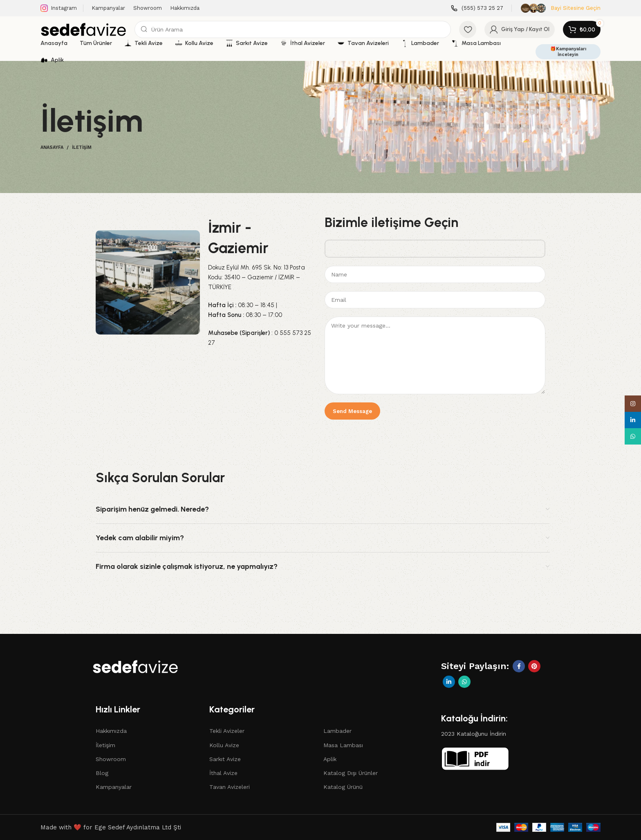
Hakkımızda (111, 731)
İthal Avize (223, 773)
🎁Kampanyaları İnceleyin (568, 52)
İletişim (105, 745)
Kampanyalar (114, 787)
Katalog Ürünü (343, 787)
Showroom (111, 759)
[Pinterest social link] (534, 666)
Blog (102, 773)
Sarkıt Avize (225, 759)
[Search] (293, 29)
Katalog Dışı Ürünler (351, 773)
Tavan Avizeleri (230, 787)
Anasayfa (52, 147)
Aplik (330, 759)
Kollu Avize (224, 745)
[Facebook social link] (519, 666)
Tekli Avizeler (227, 731)
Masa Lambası (343, 745)
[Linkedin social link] (449, 682)
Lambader (337, 731)
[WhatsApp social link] (464, 682)
